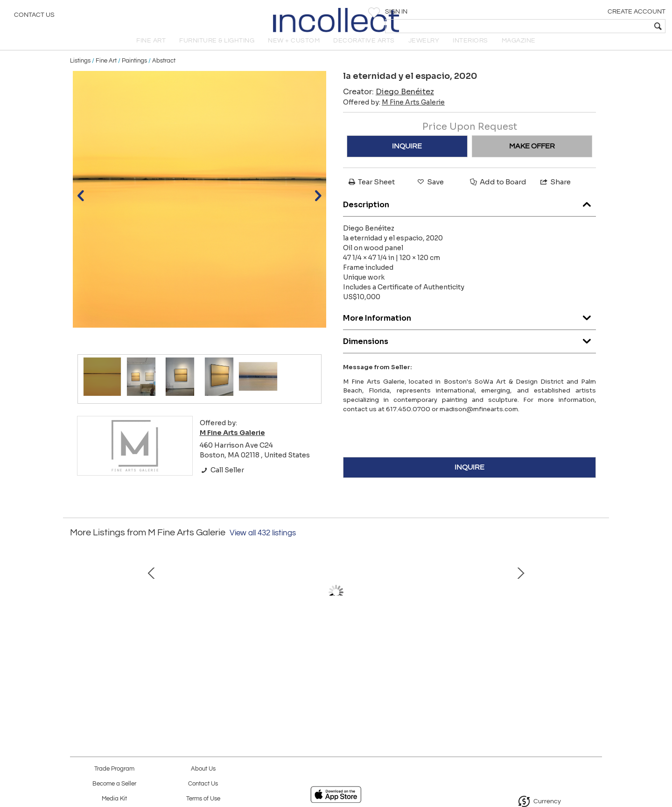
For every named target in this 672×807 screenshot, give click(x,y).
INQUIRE (407, 156)
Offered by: (394, 112)
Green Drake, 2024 (530, 660)
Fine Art (106, 71)
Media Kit (114, 799)
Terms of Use (203, 799)
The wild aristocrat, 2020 (138, 660)
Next (595, 617)
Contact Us (34, 16)
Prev (77, 617)
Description (469, 213)
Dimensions (469, 349)
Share (555, 192)
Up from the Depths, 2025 (236, 660)
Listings (80, 71)
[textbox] (598, 26)
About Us (203, 769)
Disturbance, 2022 (432, 660)
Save (430, 192)
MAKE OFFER (532, 156)
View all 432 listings (263, 543)
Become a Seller (114, 784)
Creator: (388, 102)
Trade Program (114, 769)
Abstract (164, 71)
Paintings (134, 71)
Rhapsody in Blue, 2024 (334, 660)
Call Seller (222, 480)
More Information (469, 326)
